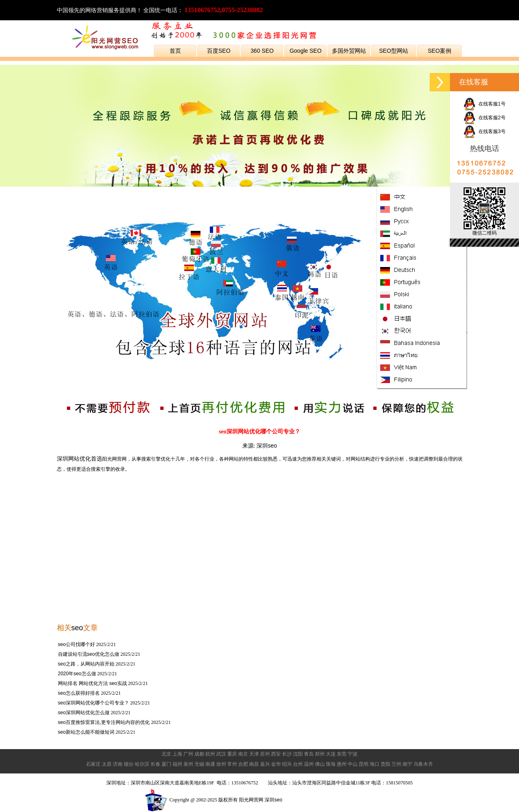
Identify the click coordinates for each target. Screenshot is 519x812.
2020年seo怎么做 (77, 674)
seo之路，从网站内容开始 (86, 664)
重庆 (232, 754)
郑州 (320, 754)
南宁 (407, 764)
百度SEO (219, 51)
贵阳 (385, 764)
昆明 (364, 764)
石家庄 (93, 764)
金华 (276, 764)
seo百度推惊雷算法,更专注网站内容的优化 (104, 722)
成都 (199, 754)
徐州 (221, 764)
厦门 (166, 764)
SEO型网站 (394, 51)
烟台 (129, 764)
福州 (177, 764)
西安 (276, 754)
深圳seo (267, 446)
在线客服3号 (484, 131)
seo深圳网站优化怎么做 (84, 713)
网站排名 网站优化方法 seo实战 (93, 683)
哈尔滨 (142, 764)
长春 (155, 764)
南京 (243, 754)
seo (77, 628)
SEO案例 (439, 51)
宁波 (353, 754)
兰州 (396, 764)
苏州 (265, 754)
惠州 (342, 764)
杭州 (210, 754)
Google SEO (306, 51)
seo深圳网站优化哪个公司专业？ (94, 703)
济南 (118, 764)
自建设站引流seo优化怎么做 (89, 654)
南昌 (254, 764)
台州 (298, 764)
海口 (375, 764)
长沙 (287, 754)
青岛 (309, 754)
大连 (331, 754)
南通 (210, 764)
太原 (107, 764)
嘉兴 (265, 764)
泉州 (188, 764)
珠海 (331, 764)
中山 (353, 764)
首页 (175, 51)
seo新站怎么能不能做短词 (86, 732)
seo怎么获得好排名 (79, 693)
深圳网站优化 (74, 459)
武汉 (221, 754)
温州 (309, 764)
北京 (166, 754)
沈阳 (298, 754)
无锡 (199, 764)
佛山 (320, 764)
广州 (188, 754)
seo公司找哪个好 (76, 644)
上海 (177, 754)
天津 (254, 754)
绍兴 (287, 764)
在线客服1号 (484, 104)
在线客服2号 (484, 118)
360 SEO (262, 51)
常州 (232, 764)
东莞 (342, 754)
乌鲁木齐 (423, 764)
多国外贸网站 (349, 51)
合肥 (243, 764)
